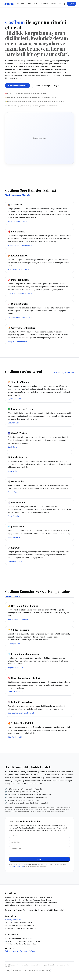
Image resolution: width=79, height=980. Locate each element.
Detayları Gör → (14, 423)
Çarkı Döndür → (15, 516)
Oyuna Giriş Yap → (16, 399)
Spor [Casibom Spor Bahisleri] (29, 4)
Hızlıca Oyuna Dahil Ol (18, 85)
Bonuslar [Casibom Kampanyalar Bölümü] (45, 4)
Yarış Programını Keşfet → (19, 342)
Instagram (15, 952)
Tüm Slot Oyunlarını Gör (64, 373)
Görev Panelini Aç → (16, 692)
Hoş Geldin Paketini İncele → (20, 620)
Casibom (8, 4)
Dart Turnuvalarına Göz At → (20, 294)
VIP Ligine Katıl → (15, 644)
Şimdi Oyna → (14, 447)
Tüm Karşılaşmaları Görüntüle (18, 195)
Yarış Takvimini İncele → (18, 221)
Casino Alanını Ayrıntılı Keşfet (47, 86)
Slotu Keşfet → (14, 537)
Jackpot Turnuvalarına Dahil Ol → (22, 713)
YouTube (32, 952)
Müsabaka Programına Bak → (20, 245)
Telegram (24, 952)
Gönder (39, 861)
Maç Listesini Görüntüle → (19, 269)
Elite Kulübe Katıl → (16, 737)
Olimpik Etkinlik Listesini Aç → (20, 318)
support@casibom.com (16, 868)
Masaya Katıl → (14, 471)
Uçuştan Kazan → (15, 561)
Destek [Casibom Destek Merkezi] (53, 4)
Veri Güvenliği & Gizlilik (31, 911)
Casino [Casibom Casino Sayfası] (36, 4)
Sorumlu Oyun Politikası (14, 911)
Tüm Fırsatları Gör (13, 596)
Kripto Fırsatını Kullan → (18, 668)
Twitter (8, 952)
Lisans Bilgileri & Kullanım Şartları (52, 911)
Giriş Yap (62, 4)
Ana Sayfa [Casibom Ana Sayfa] (20, 4)
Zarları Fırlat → (14, 492)
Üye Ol (72, 4)
